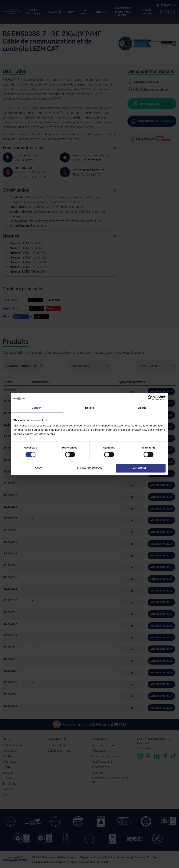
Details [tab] (89, 408)
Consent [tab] (37, 408)
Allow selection (90, 468)
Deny (38, 468)
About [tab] (142, 408)
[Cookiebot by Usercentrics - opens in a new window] (150, 398)
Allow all (141, 468)
